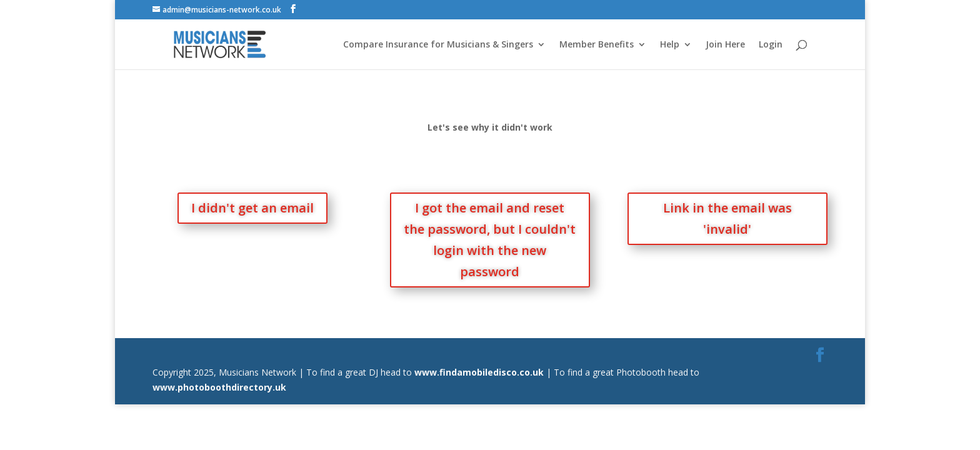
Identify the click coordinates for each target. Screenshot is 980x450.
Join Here (725, 45)
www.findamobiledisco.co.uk (479, 372)
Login (771, 45)
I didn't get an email (252, 208)
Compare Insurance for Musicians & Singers (438, 45)
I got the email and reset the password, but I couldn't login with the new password (490, 240)
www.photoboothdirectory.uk (219, 387)
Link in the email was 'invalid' (727, 218)
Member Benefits (597, 45)
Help (670, 45)
